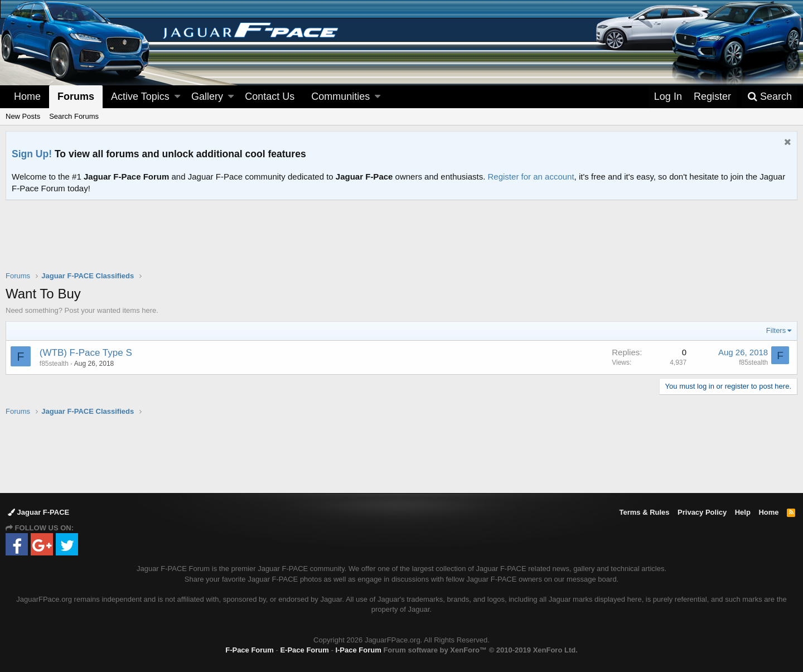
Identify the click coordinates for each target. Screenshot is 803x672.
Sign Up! (32, 154)
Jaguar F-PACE (38, 512)
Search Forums (74, 116)
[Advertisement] (401, 243)
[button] (177, 97)
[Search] (770, 97)
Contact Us (270, 96)
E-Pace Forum (304, 650)
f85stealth (54, 364)
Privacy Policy (702, 512)
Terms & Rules (644, 512)
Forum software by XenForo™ (480, 650)
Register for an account (531, 177)
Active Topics (140, 96)
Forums (76, 96)
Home (27, 96)
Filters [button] (776, 330)
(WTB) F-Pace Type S (86, 353)
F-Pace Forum (250, 650)
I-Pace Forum (358, 650)
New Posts (23, 116)
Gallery (207, 96)
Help (743, 512)
